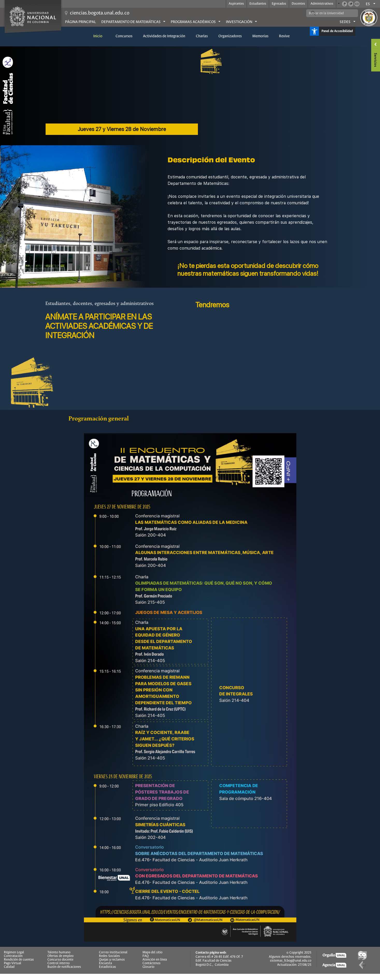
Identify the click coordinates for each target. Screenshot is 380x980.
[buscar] (328, 13)
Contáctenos (152, 963)
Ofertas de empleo (60, 956)
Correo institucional (113, 953)
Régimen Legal (14, 953)
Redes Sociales (109, 956)
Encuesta (105, 963)
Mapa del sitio (152, 953)
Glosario (148, 967)
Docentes (298, 4)
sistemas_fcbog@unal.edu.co (291, 961)
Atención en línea (155, 960)
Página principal (80, 22)
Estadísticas (107, 967)
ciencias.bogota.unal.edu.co (100, 13)
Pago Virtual (13, 963)
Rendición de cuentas (19, 960)
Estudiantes (258, 4)
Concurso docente (60, 960)
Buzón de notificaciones (64, 967)
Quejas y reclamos (112, 960)
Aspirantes (236, 4)
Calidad (9, 967)
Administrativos (322, 4)
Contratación (13, 956)
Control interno (59, 963)
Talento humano (59, 953)
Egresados (279, 4)
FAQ (146, 956)
